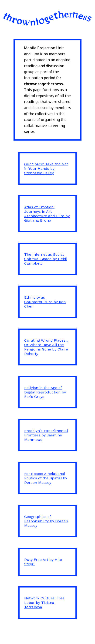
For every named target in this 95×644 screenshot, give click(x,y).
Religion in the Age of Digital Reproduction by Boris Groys (45, 392)
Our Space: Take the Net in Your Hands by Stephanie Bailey (46, 168)
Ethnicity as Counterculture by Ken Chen (45, 302)
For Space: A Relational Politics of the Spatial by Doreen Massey (46, 478)
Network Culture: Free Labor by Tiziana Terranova (44, 603)
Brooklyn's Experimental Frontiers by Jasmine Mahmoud (46, 435)
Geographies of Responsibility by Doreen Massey (46, 521)
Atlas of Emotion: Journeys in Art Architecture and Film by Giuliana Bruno (47, 214)
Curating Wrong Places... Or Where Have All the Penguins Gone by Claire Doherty (46, 347)
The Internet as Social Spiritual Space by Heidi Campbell (46, 259)
